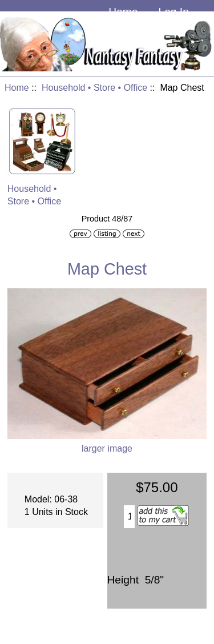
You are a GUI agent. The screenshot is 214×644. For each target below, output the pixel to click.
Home (123, 12)
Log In (173, 12)
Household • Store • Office (94, 88)
